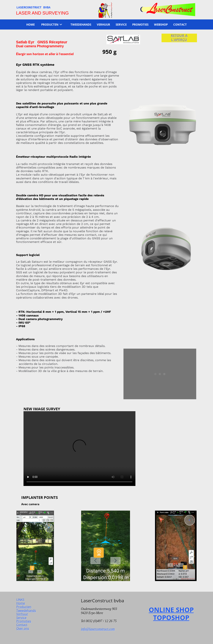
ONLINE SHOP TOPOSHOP (171, 614)
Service (21, 618)
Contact (22, 625)
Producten (24, 607)
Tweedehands (26, 611)
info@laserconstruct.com (98, 629)
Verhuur (22, 614)
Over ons (23, 628)
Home (21, 603)
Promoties (24, 621)
